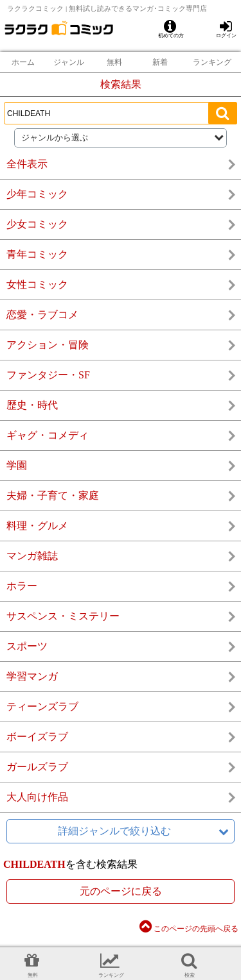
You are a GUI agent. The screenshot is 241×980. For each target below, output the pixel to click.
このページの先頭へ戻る (189, 929)
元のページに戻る (121, 891)
